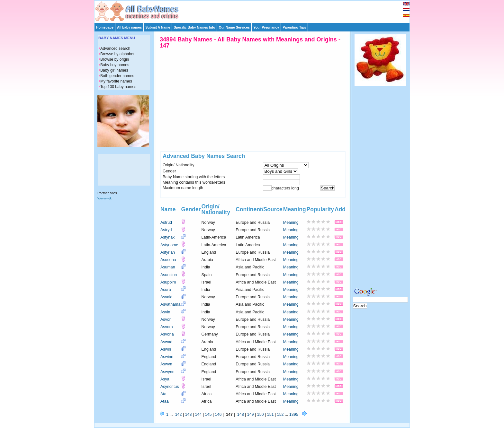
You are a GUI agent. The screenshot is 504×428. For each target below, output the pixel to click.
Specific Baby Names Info (194, 27)
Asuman (168, 267)
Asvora (167, 327)
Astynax (167, 237)
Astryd (166, 230)
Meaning (291, 223)
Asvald (166, 297)
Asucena (168, 260)
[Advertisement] (255, 10)
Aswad (166, 342)
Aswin (166, 349)
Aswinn (167, 357)
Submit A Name (158, 27)
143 (189, 415)
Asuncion (169, 275)
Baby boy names (115, 65)
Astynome (169, 245)
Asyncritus (170, 387)
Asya (165, 379)
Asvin (165, 312)
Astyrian (168, 252)
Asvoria (167, 334)
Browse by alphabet (117, 54)
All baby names (129, 27)
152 (280, 415)
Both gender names (117, 76)
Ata (163, 394)
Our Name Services (234, 27)
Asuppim (168, 282)
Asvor (166, 319)
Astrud (166, 223)
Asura (166, 290)
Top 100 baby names (118, 87)
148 (241, 415)
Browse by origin (115, 59)
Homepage (105, 27)
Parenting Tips (294, 27)
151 (270, 415)
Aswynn (167, 372)
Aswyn (166, 364)
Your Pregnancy (266, 27)
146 (218, 415)
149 (251, 415)
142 (179, 415)
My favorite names (116, 81)
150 (261, 415)
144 (198, 415)
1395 (294, 415)
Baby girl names (114, 70)
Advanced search (115, 48)
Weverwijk (104, 198)
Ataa (165, 401)
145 (208, 415)
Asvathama (170, 304)
